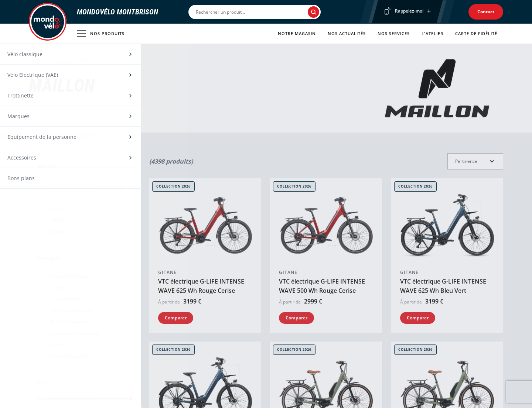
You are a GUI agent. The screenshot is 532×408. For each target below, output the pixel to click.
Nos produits (101, 34)
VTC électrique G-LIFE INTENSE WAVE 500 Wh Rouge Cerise (322, 286)
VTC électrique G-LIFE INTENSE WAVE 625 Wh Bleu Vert (443, 286)
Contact (486, 12)
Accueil (36, 60)
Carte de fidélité (476, 33)
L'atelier (432, 33)
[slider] (39, 399)
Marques (63, 60)
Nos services (394, 33)
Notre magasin (297, 33)
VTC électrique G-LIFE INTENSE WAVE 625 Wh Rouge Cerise (201, 286)
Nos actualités (347, 33)
